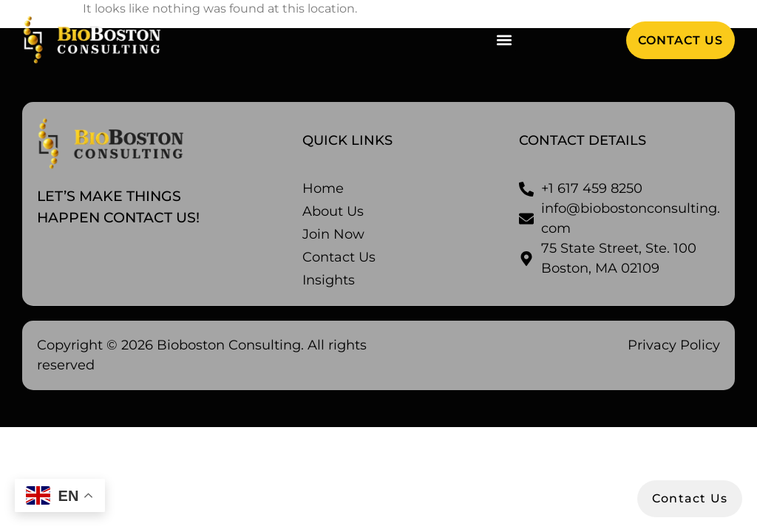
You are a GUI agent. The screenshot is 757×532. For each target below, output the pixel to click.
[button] (504, 40)
